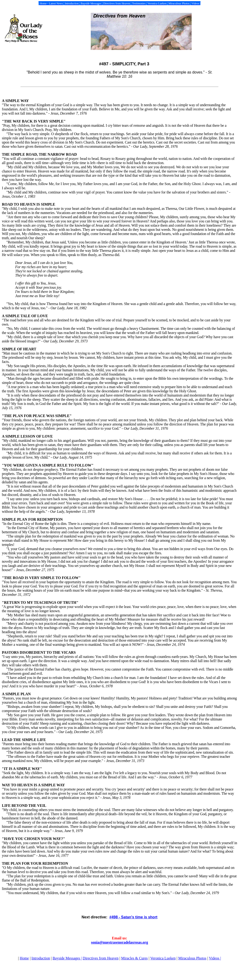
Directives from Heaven (101, 958)
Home (24, 958)
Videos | (215, 958)
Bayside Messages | (67, 958)
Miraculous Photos (192, 958)
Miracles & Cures (134, 958)
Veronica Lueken (163, 958)
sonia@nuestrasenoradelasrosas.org (119, 942)
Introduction (41, 958)
